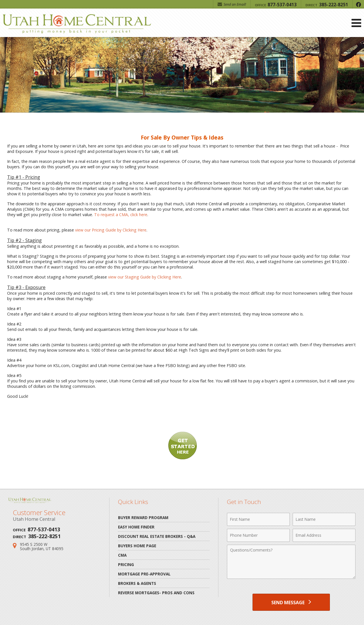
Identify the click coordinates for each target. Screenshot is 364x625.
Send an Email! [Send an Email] (232, 4)
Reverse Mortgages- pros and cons (156, 593)
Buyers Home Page (137, 546)
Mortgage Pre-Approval (144, 574)
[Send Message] (291, 602)
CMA (122, 555)
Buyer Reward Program (143, 518)
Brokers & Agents (137, 583)
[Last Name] (324, 519)
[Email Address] (324, 535)
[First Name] (258, 519)
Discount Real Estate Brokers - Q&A (157, 536)
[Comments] (291, 562)
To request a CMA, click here (121, 215)
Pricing (126, 564)
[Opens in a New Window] (358, 4)
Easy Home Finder (136, 527)
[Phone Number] (258, 535)
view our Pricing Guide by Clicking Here (111, 230)
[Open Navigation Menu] (356, 23)
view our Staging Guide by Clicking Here (145, 277)
